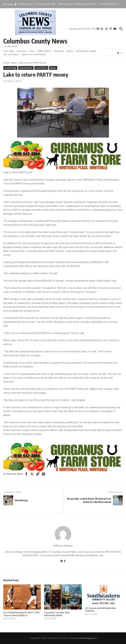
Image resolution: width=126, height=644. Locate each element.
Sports (70, 51)
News (32, 51)
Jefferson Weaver (63, 546)
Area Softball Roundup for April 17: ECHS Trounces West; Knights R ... (21, 614)
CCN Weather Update (86, 51)
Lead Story (21, 51)
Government (26, 68)
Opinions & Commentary (34, 54)
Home (6, 63)
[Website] (62, 561)
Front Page (9, 51)
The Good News (11, 54)
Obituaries (59, 51)
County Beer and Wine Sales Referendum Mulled (57, 614)
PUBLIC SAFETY (44, 51)
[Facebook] (65, 561)
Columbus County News (35, 41)
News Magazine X (88, 638)
